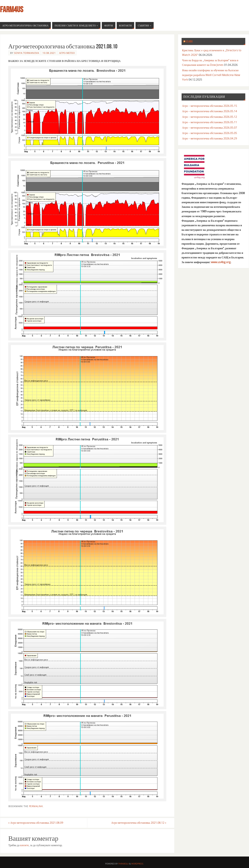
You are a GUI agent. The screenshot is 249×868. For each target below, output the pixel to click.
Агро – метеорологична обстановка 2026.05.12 (210, 117)
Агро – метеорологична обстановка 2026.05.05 (210, 133)
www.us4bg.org (221, 262)
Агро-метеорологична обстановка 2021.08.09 (36, 823)
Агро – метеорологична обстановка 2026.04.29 (210, 138)
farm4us (12, 9)
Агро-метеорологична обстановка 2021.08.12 (139, 823)
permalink (36, 806)
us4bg (189, 41)
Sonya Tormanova (27, 53)
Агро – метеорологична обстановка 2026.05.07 (210, 128)
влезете (24, 845)
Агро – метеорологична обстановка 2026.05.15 (210, 106)
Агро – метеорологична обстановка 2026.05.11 (210, 122)
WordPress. (138, 864)
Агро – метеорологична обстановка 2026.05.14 (210, 111)
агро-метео (67, 53)
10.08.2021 (49, 53)
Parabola (124, 864)
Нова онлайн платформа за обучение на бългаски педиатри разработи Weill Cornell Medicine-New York (211, 75)
